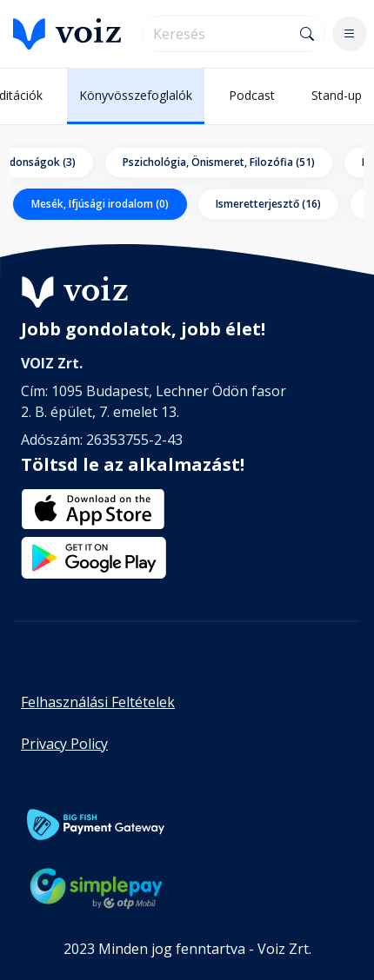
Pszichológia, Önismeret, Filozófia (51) (219, 162)
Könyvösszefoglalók (136, 95)
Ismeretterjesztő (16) (268, 204)
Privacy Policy (64, 744)
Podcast (252, 95)
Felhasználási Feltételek (98, 702)
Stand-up (337, 95)
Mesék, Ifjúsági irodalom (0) (100, 204)
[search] (217, 34)
